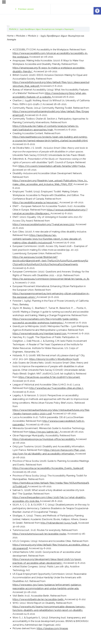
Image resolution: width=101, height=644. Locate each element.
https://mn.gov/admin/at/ (44, 432)
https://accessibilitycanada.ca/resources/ (36, 203)
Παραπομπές (69, 29)
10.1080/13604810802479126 (62, 359)
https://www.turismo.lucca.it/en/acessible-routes (39, 534)
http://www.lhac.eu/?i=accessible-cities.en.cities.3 (56, 388)
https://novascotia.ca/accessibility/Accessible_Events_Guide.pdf (48, 468)
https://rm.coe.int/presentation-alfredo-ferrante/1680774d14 (52, 166)
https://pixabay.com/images (52, 628)
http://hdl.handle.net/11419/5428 (59, 523)
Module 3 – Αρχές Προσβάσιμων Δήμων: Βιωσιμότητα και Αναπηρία (36, 29)
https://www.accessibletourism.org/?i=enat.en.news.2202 (44, 224)
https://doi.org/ (38, 359)
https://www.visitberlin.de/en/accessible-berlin (38, 599)
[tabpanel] (48, 332)
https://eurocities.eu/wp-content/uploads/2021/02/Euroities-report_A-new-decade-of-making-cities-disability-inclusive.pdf (47, 239)
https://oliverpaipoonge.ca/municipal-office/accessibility (44, 439)
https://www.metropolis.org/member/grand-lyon (39, 334)
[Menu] (4, 2)
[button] (97, 11)
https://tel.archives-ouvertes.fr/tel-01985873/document (49, 377)
